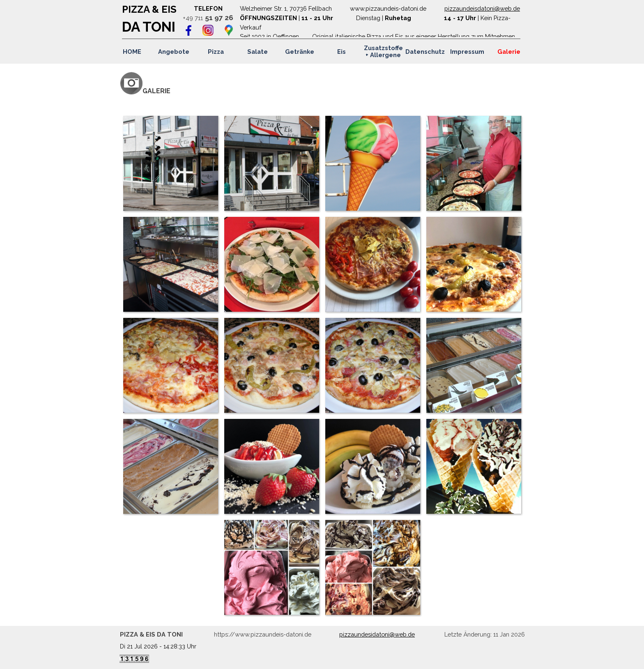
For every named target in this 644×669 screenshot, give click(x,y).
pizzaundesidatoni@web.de (377, 634)
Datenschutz (425, 52)
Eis (342, 52)
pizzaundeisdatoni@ (472, 8)
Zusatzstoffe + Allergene (383, 51)
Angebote (174, 52)
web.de (510, 8)
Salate (258, 52)
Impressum (467, 52)
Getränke (300, 52)
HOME (132, 52)
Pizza (216, 52)
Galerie (509, 52)
